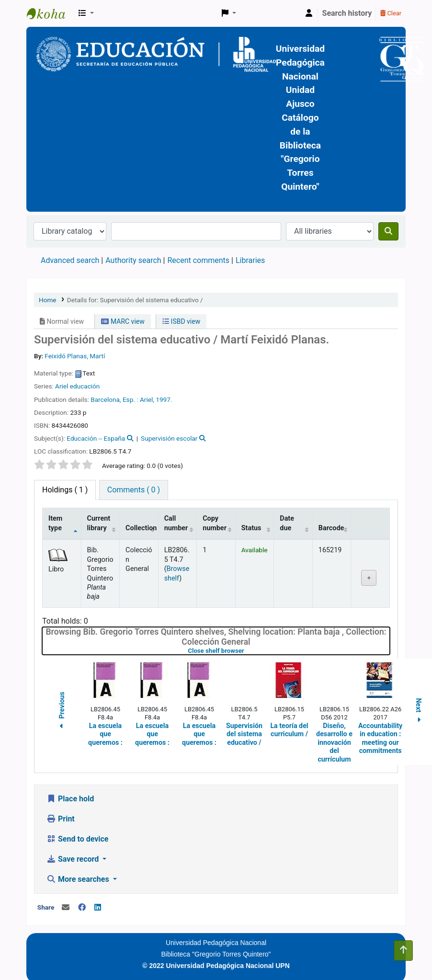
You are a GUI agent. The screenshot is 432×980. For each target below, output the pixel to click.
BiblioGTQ (51, 13)
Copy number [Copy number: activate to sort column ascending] (215, 523)
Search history (347, 13)
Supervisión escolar (169, 438)
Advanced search (70, 260)
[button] (86, 13)
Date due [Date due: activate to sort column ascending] (287, 523)
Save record (74, 859)
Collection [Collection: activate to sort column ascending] (141, 528)
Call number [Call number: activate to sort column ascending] (176, 523)
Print (61, 819)
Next (419, 712)
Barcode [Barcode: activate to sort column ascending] (331, 528)
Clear (391, 13)
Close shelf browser (246, 651)
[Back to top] (403, 951)
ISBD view (181, 321)
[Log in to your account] (309, 13)
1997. (164, 399)
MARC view (123, 321)
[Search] (388, 231)
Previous (62, 712)
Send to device (78, 839)
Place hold (70, 799)
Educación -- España (96, 438)
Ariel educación (77, 386)
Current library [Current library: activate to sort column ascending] (99, 523)
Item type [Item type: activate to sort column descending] (55, 523)
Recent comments (198, 260)
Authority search (133, 260)
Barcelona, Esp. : (114, 399)
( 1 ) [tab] (65, 490)
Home (48, 300)
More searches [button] (79, 879)
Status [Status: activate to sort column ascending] (251, 528)
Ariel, (147, 399)
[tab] (134, 490)
